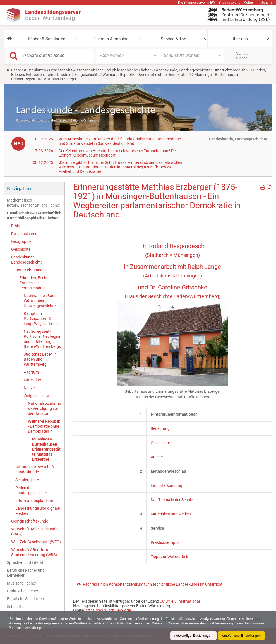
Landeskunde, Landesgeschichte (182, 70)
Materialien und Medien (171, 514)
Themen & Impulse (111, 39)
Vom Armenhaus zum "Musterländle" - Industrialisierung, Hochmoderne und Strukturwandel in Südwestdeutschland (120, 141)
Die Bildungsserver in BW (197, 3)
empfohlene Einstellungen (241, 636)
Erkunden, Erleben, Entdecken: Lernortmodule (35, 283)
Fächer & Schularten (47, 39)
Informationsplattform (35, 501)
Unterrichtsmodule (230, 70)
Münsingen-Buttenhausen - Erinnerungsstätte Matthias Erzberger (46, 449)
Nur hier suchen (242, 56)
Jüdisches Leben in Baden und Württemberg (40, 359)
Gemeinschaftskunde (30, 521)
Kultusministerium (258, 3)
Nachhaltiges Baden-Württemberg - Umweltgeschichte (42, 301)
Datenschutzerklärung (37, 628)
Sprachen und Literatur (27, 562)
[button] (9, 39)
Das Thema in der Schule (172, 500)
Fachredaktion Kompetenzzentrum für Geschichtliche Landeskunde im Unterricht (153, 584)
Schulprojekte (27, 480)
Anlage (157, 457)
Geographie (21, 241)
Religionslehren (24, 234)
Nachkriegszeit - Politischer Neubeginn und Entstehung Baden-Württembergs (43, 339)
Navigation (19, 189)
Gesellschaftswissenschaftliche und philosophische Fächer (100, 70)
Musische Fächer (22, 583)
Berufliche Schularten (25, 599)
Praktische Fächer (23, 591)
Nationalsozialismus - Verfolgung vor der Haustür (45, 408)
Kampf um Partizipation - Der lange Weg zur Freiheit (43, 319)
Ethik (15, 226)
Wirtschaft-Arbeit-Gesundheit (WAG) (36, 532)
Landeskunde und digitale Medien (38, 511)
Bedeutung (160, 428)
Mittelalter (33, 380)
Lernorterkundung (166, 485)
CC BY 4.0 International (180, 601)
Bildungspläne (230, 3)
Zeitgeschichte (87, 75)
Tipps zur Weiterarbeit (170, 557)
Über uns (240, 39)
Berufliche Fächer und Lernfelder (26, 573)
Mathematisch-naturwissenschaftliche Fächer (34, 203)
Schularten (16, 607)
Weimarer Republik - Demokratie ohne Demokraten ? (147, 75)
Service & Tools (175, 39)
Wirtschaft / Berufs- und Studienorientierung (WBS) (34, 552)
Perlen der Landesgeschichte (31, 490)
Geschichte (21, 249)
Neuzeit (30, 388)
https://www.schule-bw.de (108, 610)
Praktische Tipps (165, 542)
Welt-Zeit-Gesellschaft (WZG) (36, 542)
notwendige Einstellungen (193, 636)
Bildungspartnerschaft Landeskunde (35, 470)
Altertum (31, 372)
